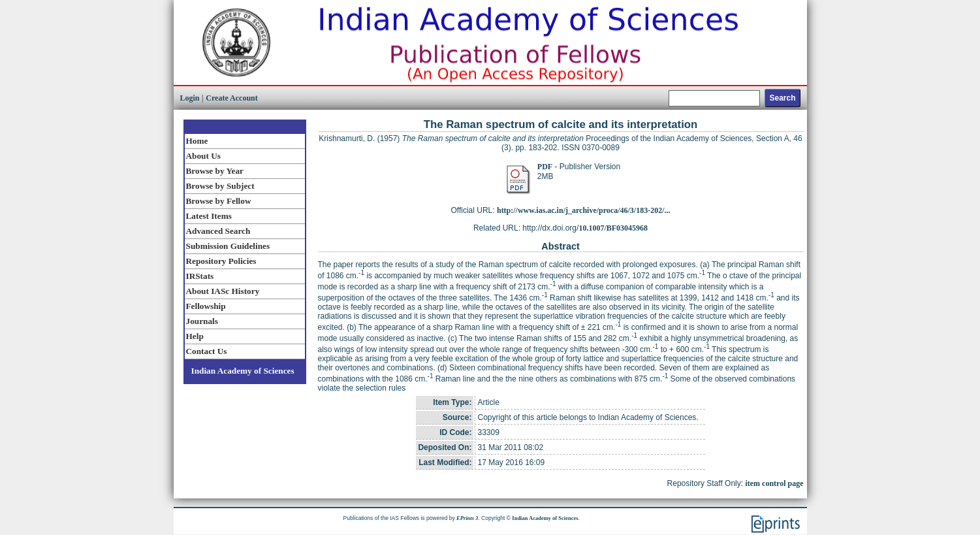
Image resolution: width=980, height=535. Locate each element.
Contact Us (207, 351)
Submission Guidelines (228, 246)
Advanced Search (218, 231)
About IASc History (223, 291)
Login (190, 98)
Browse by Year (215, 171)
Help (195, 336)
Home (197, 141)
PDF (545, 167)
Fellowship (206, 306)
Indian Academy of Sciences (243, 371)
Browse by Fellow (219, 201)
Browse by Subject (220, 186)
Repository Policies (221, 261)
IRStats (200, 276)
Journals (202, 321)
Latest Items (209, 216)
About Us (203, 156)
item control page (774, 483)
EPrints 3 (467, 518)
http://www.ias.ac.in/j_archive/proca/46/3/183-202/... (584, 210)
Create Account (231, 98)
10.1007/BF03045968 (613, 228)
